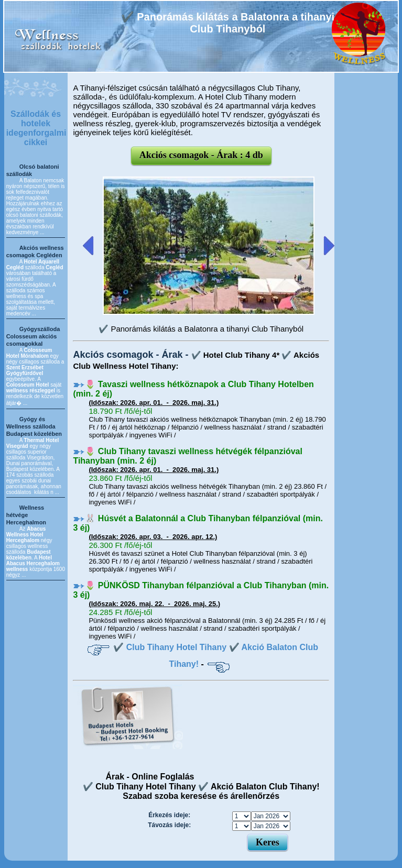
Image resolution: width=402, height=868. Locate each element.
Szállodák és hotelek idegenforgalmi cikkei (36, 128)
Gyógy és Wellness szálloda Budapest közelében (34, 426)
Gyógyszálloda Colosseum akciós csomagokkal (33, 336)
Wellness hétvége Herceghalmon (26, 515)
